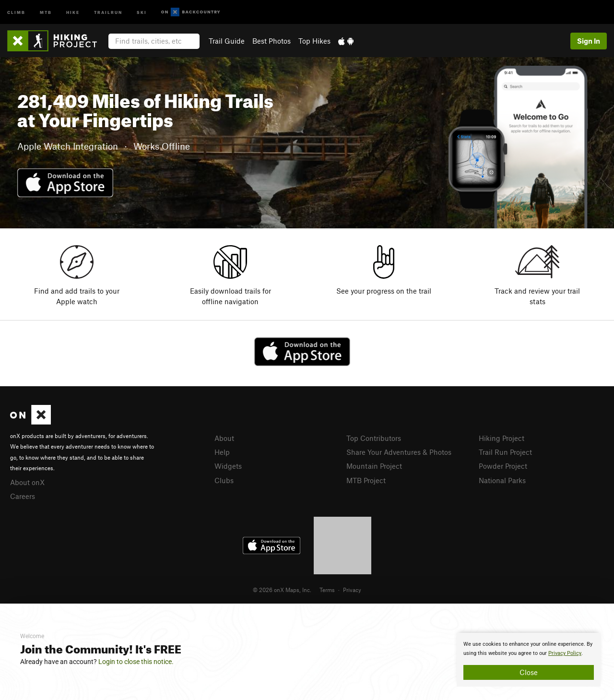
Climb (16, 12)
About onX (27, 482)
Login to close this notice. (136, 662)
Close (529, 672)
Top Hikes (314, 41)
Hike (73, 12)
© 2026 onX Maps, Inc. (282, 590)
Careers (23, 496)
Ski (142, 12)
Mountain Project (374, 466)
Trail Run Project (505, 452)
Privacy (352, 590)
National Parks (502, 480)
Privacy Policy (565, 653)
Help (222, 452)
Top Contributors (374, 438)
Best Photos (272, 41)
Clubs (224, 480)
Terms (327, 590)
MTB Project (366, 480)
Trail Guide (227, 41)
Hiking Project (502, 438)
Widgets (228, 466)
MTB (46, 12)
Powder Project (503, 466)
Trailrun (108, 12)
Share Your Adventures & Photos (399, 452)
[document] (529, 660)
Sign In (589, 41)
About (224, 438)
